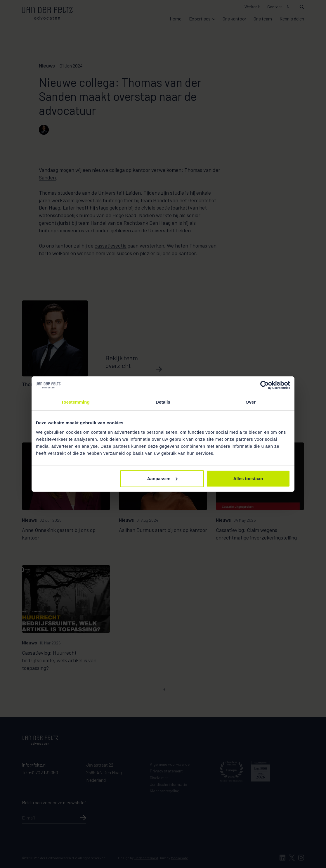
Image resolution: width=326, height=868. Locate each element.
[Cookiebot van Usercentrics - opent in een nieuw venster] (265, 385)
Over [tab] (251, 402)
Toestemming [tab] (75, 402)
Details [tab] (163, 402)
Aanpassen (162, 478)
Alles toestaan (248, 478)
